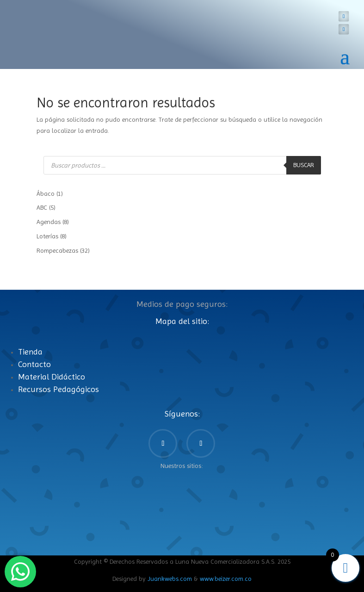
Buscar (304, 165)
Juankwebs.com (170, 579)
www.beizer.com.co (226, 579)
